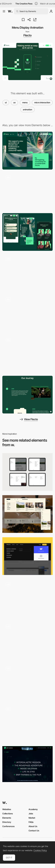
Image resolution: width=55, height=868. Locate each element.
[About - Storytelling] (27, 395)
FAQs (31, 822)
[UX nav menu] (27, 556)
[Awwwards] (10, 11)
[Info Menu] (27, 514)
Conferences (8, 826)
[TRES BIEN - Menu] (27, 598)
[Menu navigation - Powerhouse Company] (27, 682)
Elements (7, 818)
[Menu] (27, 723)
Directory (7, 822)
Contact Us (34, 831)
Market (32, 818)
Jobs (31, 814)
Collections (8, 814)
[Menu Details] (27, 472)
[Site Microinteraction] (27, 354)
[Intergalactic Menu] (27, 764)
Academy (33, 809)
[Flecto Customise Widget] (27, 313)
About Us (33, 826)
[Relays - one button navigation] (27, 640)
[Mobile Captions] (27, 232)
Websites (7, 809)
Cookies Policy (40, 850)
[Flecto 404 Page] (27, 273)
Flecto (27, 35)
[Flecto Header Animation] (27, 191)
